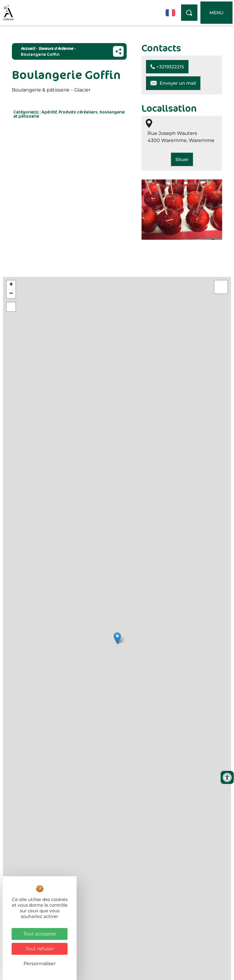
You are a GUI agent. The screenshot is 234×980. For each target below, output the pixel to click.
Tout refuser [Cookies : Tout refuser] (40, 949)
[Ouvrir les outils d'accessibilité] (227, 777)
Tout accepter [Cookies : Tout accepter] (40, 934)
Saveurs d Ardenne (56, 48)
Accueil (28, 48)
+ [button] (11, 285)
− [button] (11, 294)
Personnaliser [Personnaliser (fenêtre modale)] (40, 964)
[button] (167, 67)
